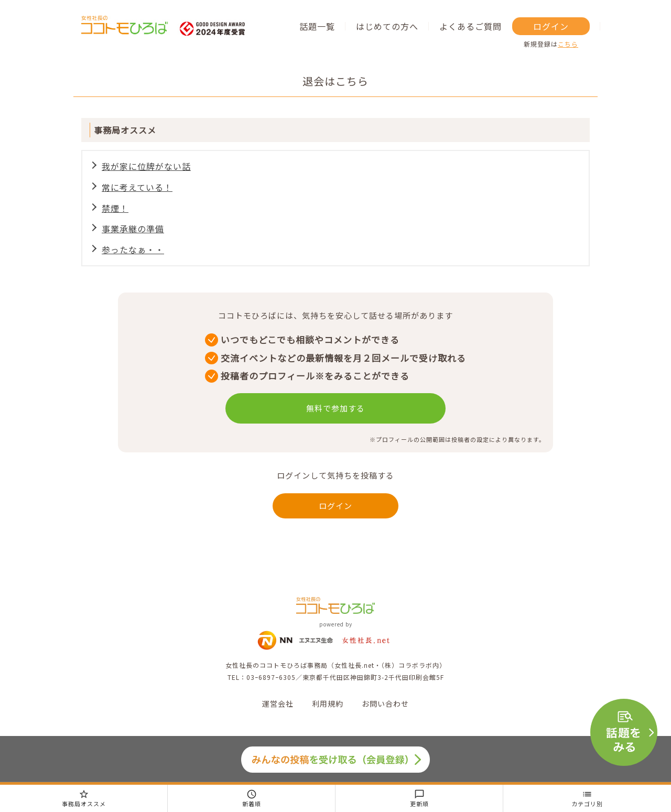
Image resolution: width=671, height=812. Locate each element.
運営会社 (278, 703)
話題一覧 (317, 26)
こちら (568, 44)
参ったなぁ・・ (133, 250)
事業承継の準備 (133, 229)
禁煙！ (115, 208)
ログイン (551, 26)
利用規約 (328, 703)
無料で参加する (335, 408)
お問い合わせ (385, 703)
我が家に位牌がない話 (146, 166)
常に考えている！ (137, 187)
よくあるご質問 (470, 26)
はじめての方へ (387, 26)
